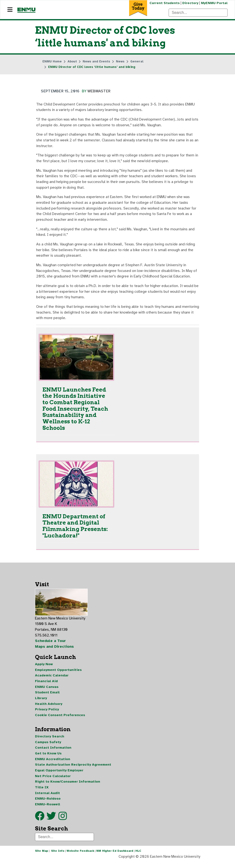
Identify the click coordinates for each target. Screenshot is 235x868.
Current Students (164, 3)
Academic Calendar (52, 679)
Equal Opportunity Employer (59, 776)
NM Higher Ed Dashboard (115, 857)
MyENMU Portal (214, 3)
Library (41, 702)
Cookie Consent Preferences (60, 720)
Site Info (58, 857)
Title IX (42, 793)
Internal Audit (47, 799)
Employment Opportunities (58, 674)
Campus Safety (48, 747)
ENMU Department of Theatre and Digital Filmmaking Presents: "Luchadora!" (75, 529)
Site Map (42, 857)
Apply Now (44, 668)
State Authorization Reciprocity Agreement (73, 770)
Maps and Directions (55, 650)
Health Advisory (49, 708)
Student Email (47, 697)
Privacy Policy (47, 714)
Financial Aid (46, 685)
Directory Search (50, 741)
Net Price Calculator (53, 781)
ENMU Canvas (47, 691)
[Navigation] (10, 10)
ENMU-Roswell (48, 810)
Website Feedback (80, 857)
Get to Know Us (48, 758)
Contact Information (53, 753)
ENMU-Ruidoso (48, 804)
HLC (138, 857)
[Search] (198, 13)
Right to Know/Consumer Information (68, 787)
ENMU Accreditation (53, 764)
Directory (190, 3)
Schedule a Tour (51, 645)
